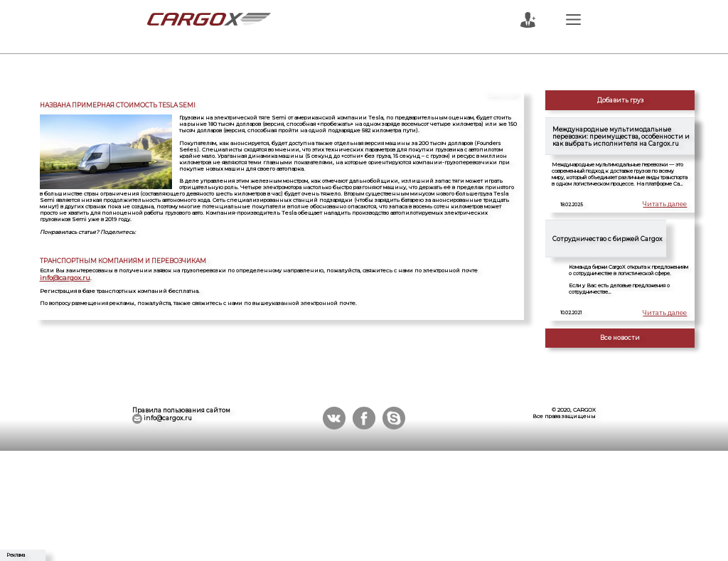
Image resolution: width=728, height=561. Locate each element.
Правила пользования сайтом (181, 410)
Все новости (620, 338)
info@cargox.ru (59, 277)
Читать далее (669, 205)
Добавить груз (620, 100)
